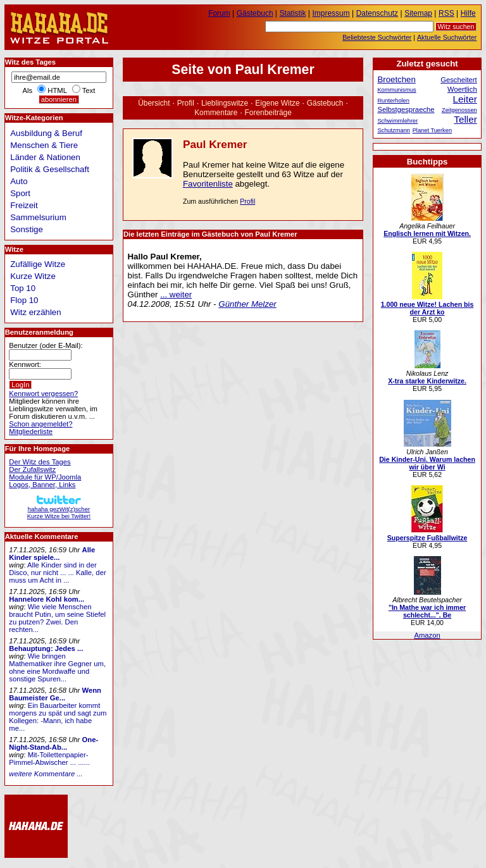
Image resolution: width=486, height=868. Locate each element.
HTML (57, 90)
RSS (446, 13)
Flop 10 (24, 300)
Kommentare (216, 113)
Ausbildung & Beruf (46, 133)
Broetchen (396, 79)
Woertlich (462, 89)
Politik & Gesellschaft (50, 169)
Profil (186, 103)
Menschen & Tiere (44, 145)
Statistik (293, 13)
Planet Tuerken (432, 130)
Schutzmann (394, 130)
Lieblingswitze (225, 103)
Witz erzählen (35, 312)
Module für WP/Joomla (45, 477)
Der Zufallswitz (32, 469)
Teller (465, 119)
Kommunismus (396, 90)
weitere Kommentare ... (46, 774)
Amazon (427, 635)
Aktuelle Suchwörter (447, 37)
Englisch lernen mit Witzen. (427, 233)
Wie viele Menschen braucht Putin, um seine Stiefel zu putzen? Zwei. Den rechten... (57, 618)
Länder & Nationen (45, 157)
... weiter (176, 294)
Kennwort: (25, 364)
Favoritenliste (208, 184)
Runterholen (393, 101)
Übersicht (154, 103)
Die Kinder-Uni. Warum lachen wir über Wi (427, 463)
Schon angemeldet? (40, 424)
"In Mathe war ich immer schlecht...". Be (427, 611)
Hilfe (468, 13)
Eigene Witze (277, 103)
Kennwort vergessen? (43, 394)
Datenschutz (377, 13)
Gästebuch (325, 103)
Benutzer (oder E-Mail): (46, 345)
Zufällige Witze (38, 264)
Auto (19, 181)
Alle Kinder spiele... (52, 554)
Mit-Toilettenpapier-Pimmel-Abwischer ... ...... (49, 759)
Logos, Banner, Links (42, 485)
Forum (219, 13)
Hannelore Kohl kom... (47, 599)
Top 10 (23, 288)
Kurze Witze (33, 276)
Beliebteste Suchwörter (377, 37)
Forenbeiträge (268, 113)
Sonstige (27, 229)
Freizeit (24, 205)
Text (89, 90)
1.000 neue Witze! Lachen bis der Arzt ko (427, 308)
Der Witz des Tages (40, 462)
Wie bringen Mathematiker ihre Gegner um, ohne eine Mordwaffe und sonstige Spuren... (57, 667)
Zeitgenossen (459, 110)
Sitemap (418, 13)
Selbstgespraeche (406, 109)
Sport (20, 193)
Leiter (465, 99)
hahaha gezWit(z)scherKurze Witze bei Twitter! (59, 509)
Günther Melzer (247, 304)
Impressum (331, 13)
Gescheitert (459, 80)
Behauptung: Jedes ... (46, 648)
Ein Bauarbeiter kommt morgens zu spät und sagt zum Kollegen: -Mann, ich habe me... (58, 717)
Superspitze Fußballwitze (427, 538)
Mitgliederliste (31, 431)
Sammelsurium (38, 217)
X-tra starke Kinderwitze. (427, 381)
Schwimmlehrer (397, 121)
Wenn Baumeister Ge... (55, 694)
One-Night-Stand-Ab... (53, 743)
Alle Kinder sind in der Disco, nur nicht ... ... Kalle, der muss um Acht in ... (57, 573)
